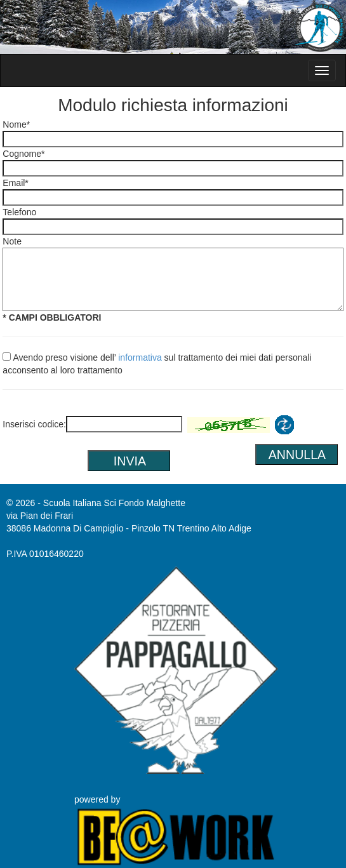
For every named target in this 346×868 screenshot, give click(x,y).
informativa (140, 357)
